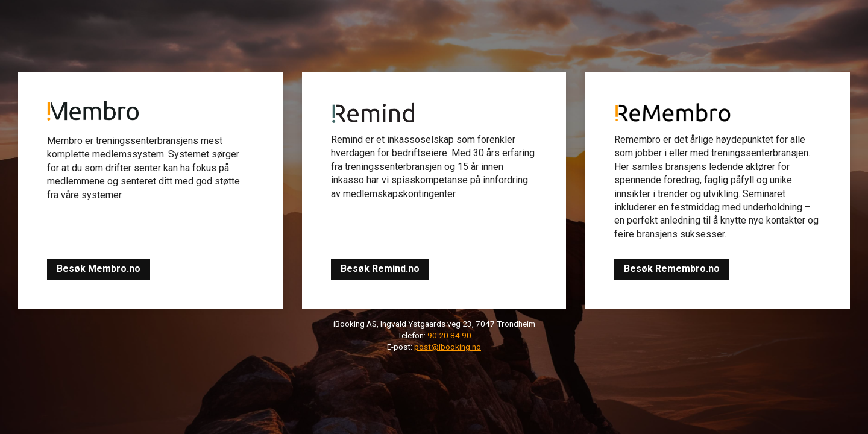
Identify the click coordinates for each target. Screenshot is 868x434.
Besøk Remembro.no (672, 269)
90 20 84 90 (449, 335)
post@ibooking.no (448, 347)
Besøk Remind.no (380, 269)
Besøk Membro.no (99, 269)
